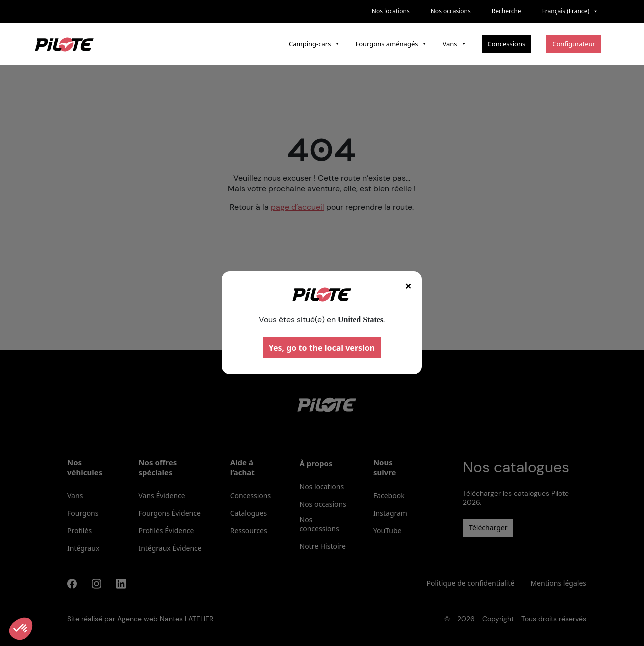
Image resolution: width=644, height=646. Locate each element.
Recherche (507, 11)
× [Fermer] (408, 286)
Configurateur (574, 44)
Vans (454, 44)
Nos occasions (451, 11)
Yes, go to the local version (322, 348)
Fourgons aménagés (391, 44)
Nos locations (391, 11)
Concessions (507, 44)
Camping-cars (315, 44)
